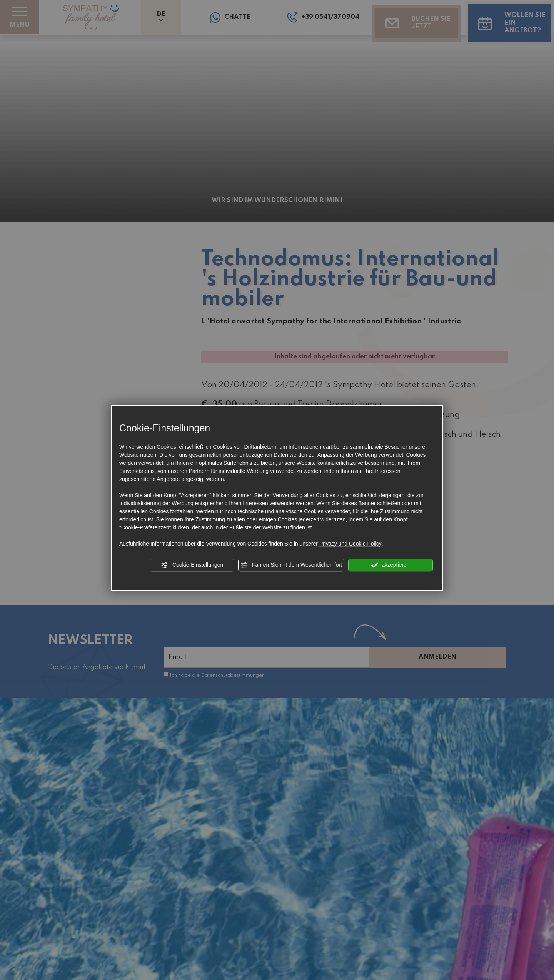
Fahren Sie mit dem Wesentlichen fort (291, 565)
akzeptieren (390, 565)
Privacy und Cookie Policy (350, 544)
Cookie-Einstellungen (192, 565)
